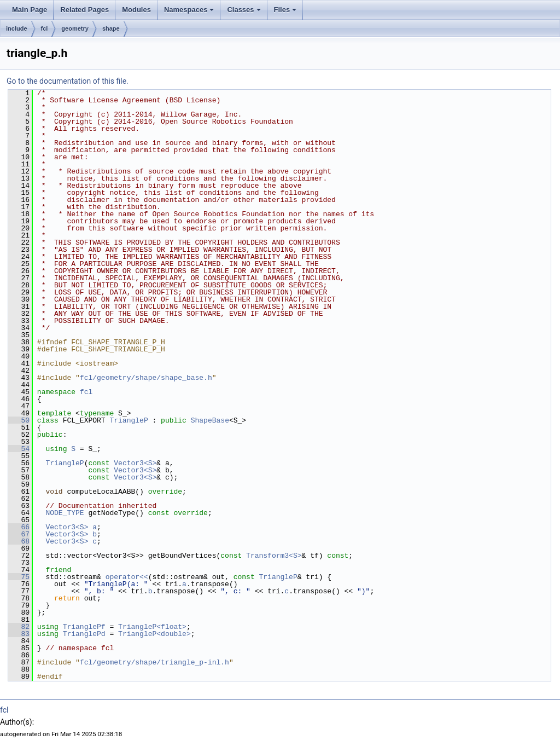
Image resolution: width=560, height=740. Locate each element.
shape (111, 28)
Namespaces (189, 10)
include (17, 28)
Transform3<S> (274, 556)
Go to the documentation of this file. (68, 81)
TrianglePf (84, 627)
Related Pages (84, 10)
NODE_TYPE (65, 513)
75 (19, 577)
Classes (244, 10)
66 (19, 527)
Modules (136, 10)
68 (19, 541)
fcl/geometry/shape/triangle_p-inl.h (154, 662)
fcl (45, 28)
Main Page (30, 10)
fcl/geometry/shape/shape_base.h (146, 378)
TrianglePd (84, 634)
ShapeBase (210, 420)
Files (285, 10)
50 (19, 420)
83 (19, 634)
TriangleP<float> (152, 627)
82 (19, 627)
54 (19, 449)
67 (19, 534)
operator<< (127, 577)
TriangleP (129, 420)
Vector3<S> (135, 463)
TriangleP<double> (154, 634)
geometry (75, 28)
